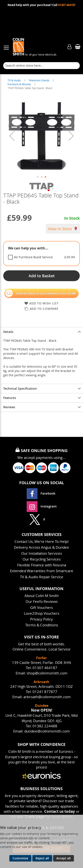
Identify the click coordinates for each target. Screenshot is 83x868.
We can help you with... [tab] (28, 248)
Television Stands (39, 80)
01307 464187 (67, 5)
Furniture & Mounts (20, 84)
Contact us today (60, 811)
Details (8, 332)
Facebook (41, 493)
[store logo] (39, 47)
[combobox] (41, 66)
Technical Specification (20, 388)
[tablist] (41, 254)
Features (10, 398)
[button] (12, 136)
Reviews (9, 407)
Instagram (42, 506)
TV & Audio (15, 80)
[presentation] (41, 332)
